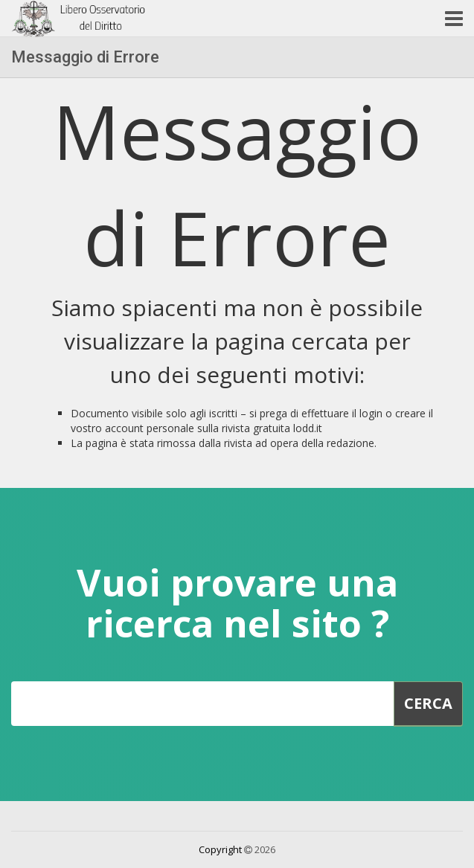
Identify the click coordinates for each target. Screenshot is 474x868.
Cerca (428, 703)
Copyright (220, 849)
